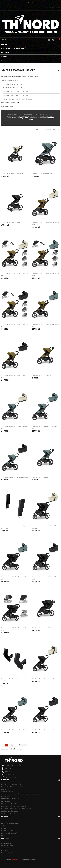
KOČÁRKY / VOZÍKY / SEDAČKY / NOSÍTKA (14, 806)
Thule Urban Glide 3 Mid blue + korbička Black (14, 477)
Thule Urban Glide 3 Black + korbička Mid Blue (15, 730)
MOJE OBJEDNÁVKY (8, 843)
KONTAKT (4, 828)
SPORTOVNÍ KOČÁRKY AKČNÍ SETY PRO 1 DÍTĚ (16, 92)
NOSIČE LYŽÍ (5, 796)
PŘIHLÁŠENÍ (51, 8)
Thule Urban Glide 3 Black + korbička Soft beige (45, 679)
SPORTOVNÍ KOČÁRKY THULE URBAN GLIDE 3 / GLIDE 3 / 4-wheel (20, 77)
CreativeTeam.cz (16, 860)
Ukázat (36, 129)
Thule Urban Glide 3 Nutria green (41, 375)
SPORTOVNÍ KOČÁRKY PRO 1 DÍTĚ (13, 84)
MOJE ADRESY (6, 848)
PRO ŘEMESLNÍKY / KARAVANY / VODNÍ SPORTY (16, 809)
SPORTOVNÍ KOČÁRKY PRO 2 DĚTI (13, 88)
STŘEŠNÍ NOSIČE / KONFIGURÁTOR (12, 787)
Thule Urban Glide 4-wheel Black (11, 222)
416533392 (8, 768)
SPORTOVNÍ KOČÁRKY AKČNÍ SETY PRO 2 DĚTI (16, 95)
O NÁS (3, 826)
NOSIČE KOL (5, 789)
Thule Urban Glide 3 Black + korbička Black (44, 730)
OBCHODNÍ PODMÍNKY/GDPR (10, 823)
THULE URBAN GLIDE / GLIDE (10, 80)
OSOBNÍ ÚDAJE (6, 850)
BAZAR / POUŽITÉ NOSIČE (9, 804)
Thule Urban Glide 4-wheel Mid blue (42, 173)
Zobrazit (6, 122)
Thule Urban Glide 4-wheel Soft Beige (12, 173)
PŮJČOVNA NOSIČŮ (7, 831)
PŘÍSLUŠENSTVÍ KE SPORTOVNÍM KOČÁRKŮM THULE (17, 99)
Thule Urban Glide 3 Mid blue (40, 477)
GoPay (3, 836)
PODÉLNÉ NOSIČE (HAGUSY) (10, 811)
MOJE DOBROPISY (7, 846)
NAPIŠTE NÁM (6, 821)
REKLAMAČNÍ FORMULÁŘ (9, 833)
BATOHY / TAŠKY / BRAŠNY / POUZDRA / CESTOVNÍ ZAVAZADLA (21, 794)
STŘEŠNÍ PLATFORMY (8, 814)
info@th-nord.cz (9, 774)
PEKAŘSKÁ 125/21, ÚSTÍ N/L (13, 765)
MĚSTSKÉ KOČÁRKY (7, 106)
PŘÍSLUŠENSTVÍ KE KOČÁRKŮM (10, 103)
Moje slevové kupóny (7, 853)
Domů (3, 66)
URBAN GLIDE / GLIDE (20, 118)
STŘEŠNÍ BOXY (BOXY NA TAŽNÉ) (12, 784)
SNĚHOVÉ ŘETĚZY (7, 792)
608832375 (8, 771)
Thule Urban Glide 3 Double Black (41, 628)
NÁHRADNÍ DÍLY (6, 801)
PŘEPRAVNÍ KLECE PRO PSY (10, 799)
